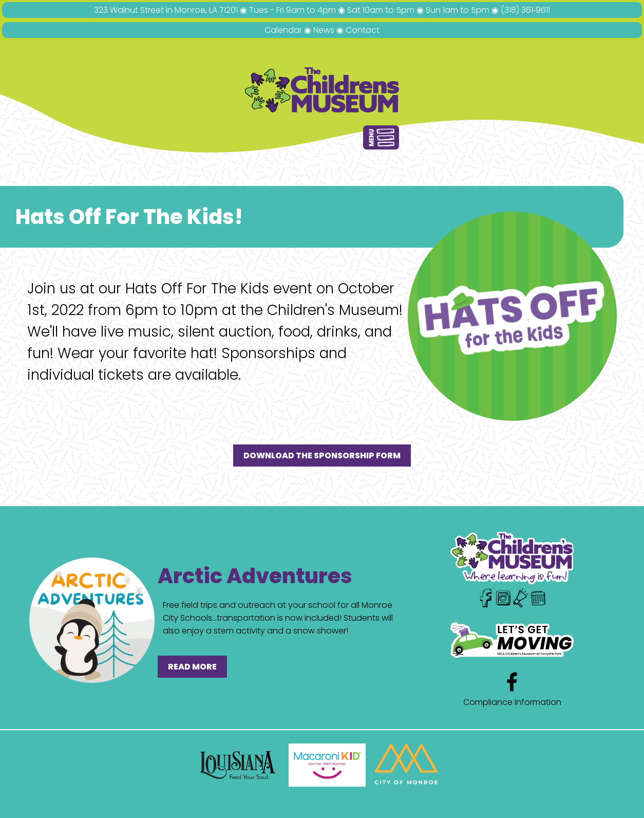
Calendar (283, 30)
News (324, 30)
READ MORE (192, 667)
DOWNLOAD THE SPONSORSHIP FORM (322, 456)
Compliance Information (512, 702)
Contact (363, 30)
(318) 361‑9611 (525, 10)
